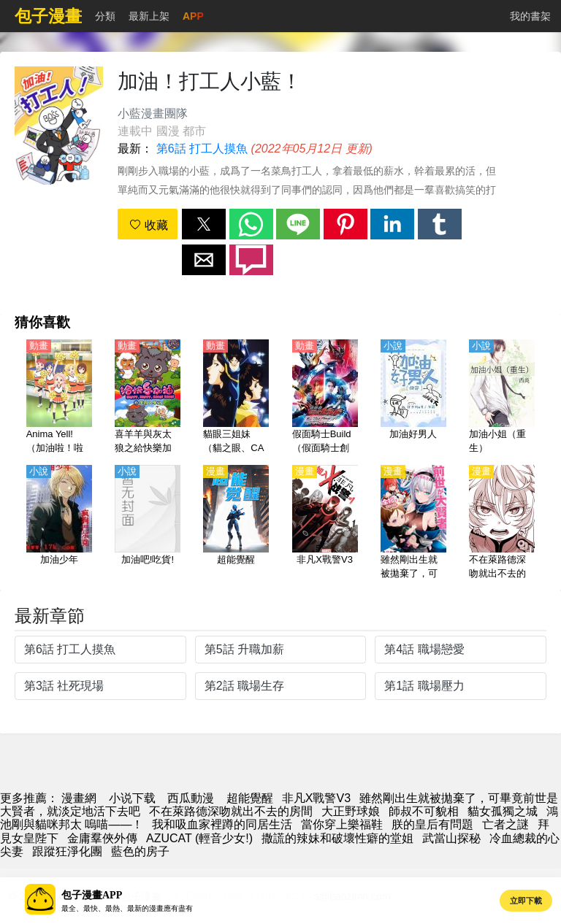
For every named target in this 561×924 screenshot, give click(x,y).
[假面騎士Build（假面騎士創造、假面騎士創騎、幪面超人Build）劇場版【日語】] (325, 398)
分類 (105, 16)
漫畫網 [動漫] (79, 798)
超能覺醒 (250, 798)
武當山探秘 (451, 838)
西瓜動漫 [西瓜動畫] (191, 798)
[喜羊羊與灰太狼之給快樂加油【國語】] (148, 398)
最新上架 (149, 16)
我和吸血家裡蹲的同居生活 (222, 824)
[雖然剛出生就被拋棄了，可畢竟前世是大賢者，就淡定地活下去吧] (413, 523)
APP (193, 16)
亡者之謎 (505, 824)
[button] (204, 224)
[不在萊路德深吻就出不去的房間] (502, 523)
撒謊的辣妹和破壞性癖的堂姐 (337, 838)
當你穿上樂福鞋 (342, 824)
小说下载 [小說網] (132, 798)
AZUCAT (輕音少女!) (199, 838)
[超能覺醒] (236, 523)
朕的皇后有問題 (432, 824)
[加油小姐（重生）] (502, 398)
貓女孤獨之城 (503, 811)
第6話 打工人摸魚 (202, 149)
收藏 (148, 225)
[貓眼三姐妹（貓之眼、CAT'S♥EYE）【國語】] (236, 398)
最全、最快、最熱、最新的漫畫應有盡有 (127, 908)
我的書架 (530, 16)
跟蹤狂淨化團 (67, 851)
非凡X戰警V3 (316, 798)
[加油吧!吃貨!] (148, 523)
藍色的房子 (140, 851)
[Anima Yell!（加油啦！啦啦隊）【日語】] (59, 398)
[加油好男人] (413, 398)
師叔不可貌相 (424, 811)
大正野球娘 (351, 811)
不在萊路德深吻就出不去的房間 (231, 811)
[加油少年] (59, 523)
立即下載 (526, 901)
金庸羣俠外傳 (102, 838)
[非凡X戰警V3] (325, 523)
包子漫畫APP (92, 895)
